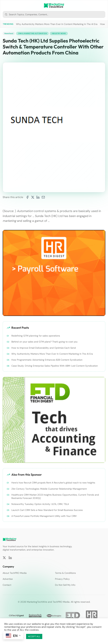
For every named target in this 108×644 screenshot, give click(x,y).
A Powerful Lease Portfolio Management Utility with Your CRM (44, 516)
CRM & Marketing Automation (32, 33)
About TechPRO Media (15, 573)
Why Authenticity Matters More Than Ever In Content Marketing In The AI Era (57, 24)
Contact (7, 585)
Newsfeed (9, 33)
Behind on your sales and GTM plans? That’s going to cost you (44, 342)
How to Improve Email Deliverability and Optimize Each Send (44, 348)
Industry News (59, 33)
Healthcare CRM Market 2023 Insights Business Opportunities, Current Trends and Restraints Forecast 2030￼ (55, 496)
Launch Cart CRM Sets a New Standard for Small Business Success (47, 510)
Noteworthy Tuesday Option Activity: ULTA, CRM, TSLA (40, 504)
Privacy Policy (62, 579)
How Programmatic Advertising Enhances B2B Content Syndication (47, 360)
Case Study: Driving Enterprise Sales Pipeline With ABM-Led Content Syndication (55, 366)
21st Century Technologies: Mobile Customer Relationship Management (49, 489)
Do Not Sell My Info (65, 585)
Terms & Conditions (65, 573)
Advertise (8, 579)
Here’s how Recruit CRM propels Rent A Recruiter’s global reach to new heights (53, 483)
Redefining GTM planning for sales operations (36, 336)
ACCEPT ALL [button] (34, 636)
